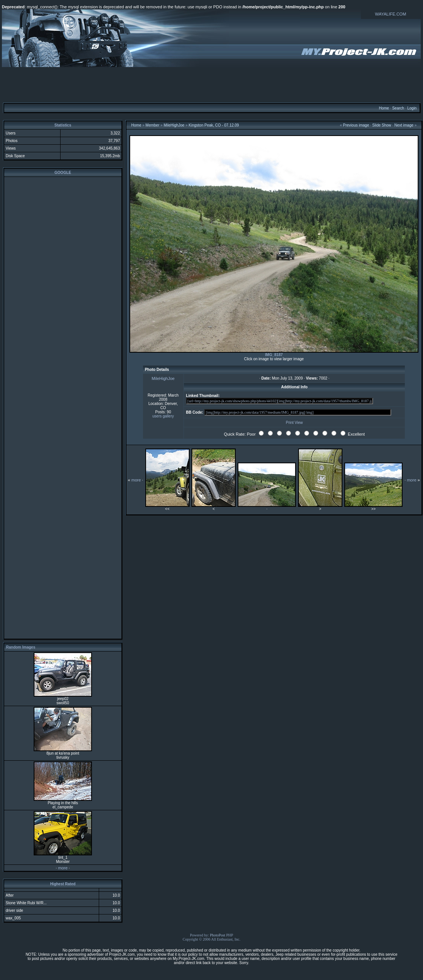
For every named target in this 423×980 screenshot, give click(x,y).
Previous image (356, 125)
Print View (294, 423)
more (63, 868)
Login (412, 108)
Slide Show (382, 125)
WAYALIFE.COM (390, 14)
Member (153, 125)
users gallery (163, 416)
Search (398, 108)
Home (384, 108)
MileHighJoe (174, 125)
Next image (404, 125)
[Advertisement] (211, 84)
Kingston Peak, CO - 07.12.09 (214, 125)
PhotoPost (218, 935)
